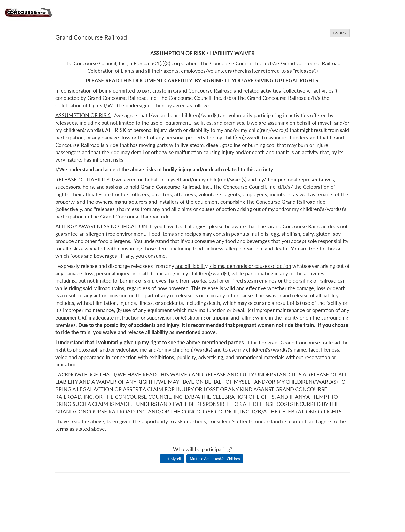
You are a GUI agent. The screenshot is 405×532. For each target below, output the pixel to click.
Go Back (340, 33)
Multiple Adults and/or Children (215, 459)
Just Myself (172, 459)
